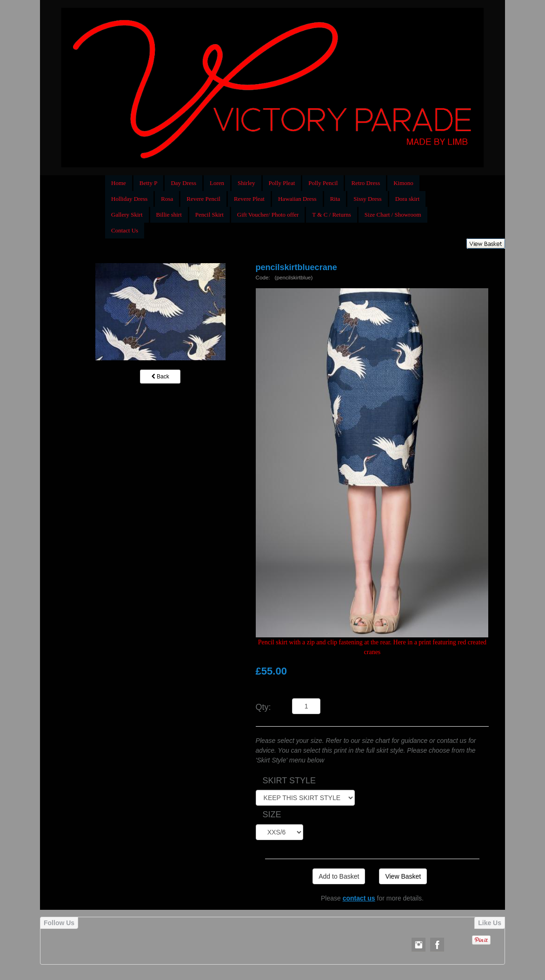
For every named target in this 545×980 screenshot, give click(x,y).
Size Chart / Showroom (393, 215)
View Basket (403, 876)
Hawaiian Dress (297, 199)
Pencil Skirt (209, 215)
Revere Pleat (249, 199)
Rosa (167, 199)
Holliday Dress (129, 199)
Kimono (403, 183)
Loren (217, 183)
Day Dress (183, 183)
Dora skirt (407, 199)
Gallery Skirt (127, 215)
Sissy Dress (367, 199)
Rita (335, 199)
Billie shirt (169, 215)
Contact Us (125, 230)
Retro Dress (366, 183)
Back (160, 377)
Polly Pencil (323, 183)
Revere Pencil (203, 199)
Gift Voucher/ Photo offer (268, 215)
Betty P (149, 183)
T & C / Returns (332, 215)
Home (119, 183)
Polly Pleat (282, 183)
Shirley (246, 183)
